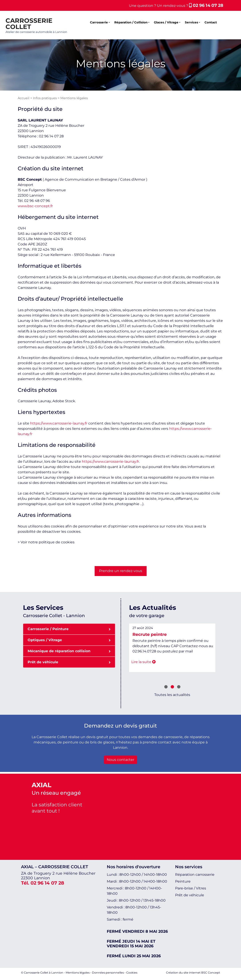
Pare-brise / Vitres (191, 888)
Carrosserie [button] (99, 22)
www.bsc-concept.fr (35, 206)
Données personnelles (108, 973)
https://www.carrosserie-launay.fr (59, 423)
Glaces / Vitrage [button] (166, 22)
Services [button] (191, 22)
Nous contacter (120, 760)
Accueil (24, 98)
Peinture (183, 881)
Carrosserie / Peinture (69, 629)
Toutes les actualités (172, 695)
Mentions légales (78, 973)
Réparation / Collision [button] (131, 22)
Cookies (132, 973)
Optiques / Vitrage (69, 640)
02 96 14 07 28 (206, 5)
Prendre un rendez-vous (121, 571)
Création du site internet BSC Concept (193, 973)
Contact (211, 22)
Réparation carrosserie (195, 875)
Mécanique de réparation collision (69, 651)
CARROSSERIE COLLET (29, 24)
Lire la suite (158, 662)
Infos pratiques (45, 98)
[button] (166, 687)
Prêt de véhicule (69, 662)
